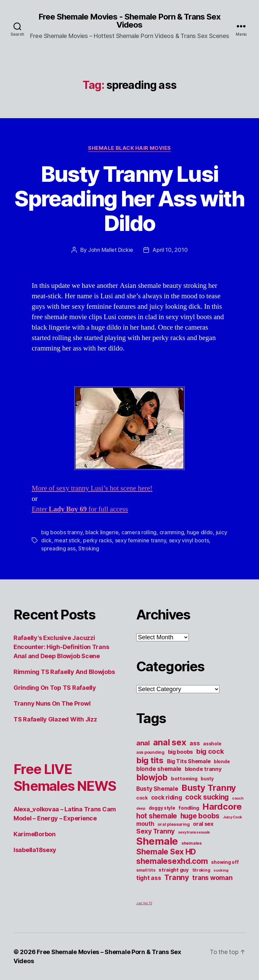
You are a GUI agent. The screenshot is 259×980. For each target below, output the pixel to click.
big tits (150, 760)
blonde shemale (159, 769)
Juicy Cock (233, 817)
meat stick (67, 540)
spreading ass (58, 548)
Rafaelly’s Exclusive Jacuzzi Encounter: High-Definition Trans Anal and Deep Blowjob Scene (61, 647)
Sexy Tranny (155, 831)
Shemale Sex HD (166, 852)
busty (207, 779)
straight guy (174, 870)
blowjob (152, 777)
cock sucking (207, 797)
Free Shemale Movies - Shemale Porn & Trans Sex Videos (129, 21)
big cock (210, 751)
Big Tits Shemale (189, 761)
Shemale (157, 841)
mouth (145, 824)
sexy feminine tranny (141, 540)
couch (238, 798)
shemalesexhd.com (172, 861)
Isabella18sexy (35, 850)
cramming (172, 532)
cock (142, 798)
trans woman (212, 878)
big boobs (181, 752)
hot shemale (157, 816)
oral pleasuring (174, 824)
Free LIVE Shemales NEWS (65, 778)
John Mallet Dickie (111, 250)
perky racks (97, 540)
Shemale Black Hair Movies (129, 148)
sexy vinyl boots (189, 540)
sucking (221, 870)
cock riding (167, 797)
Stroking (89, 548)
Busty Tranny (209, 788)
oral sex (203, 824)
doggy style (162, 808)
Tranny (177, 877)
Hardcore (222, 806)
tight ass (149, 878)
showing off (225, 862)
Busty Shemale (157, 789)
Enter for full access (80, 509)
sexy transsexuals (194, 832)
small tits (146, 870)
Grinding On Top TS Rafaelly (55, 688)
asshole (212, 744)
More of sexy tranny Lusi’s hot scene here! (92, 488)
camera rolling (139, 532)
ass (195, 743)
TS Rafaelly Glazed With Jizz (55, 719)
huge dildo (200, 532)
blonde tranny (203, 769)
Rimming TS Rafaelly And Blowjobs (64, 672)
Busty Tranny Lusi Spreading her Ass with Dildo (129, 198)
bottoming (184, 779)
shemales (192, 843)
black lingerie (102, 532)
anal (143, 743)
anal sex (170, 742)
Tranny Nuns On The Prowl (52, 703)
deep (141, 808)
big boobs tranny (62, 532)
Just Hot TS (144, 903)
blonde (222, 762)
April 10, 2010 (170, 250)
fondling (189, 808)
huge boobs (200, 816)
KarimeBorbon (35, 834)
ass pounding (150, 752)
